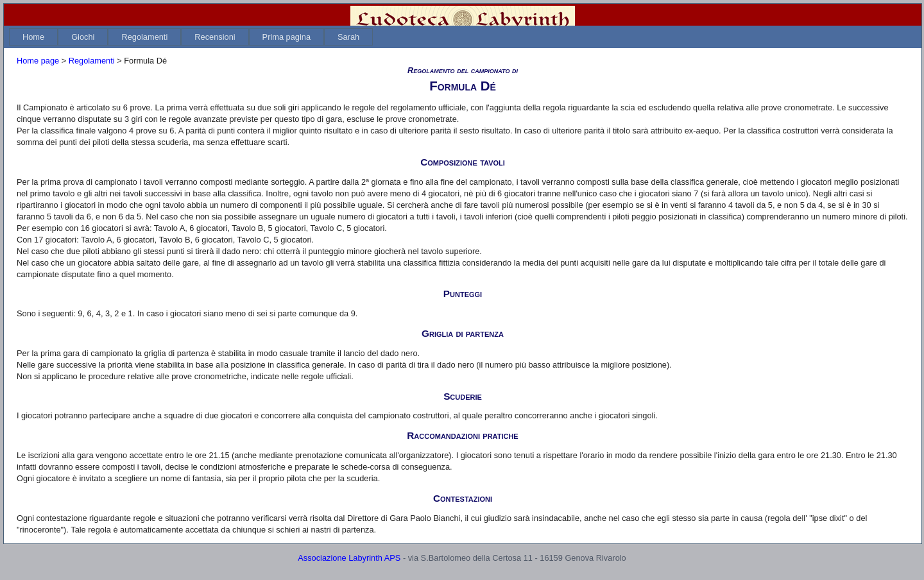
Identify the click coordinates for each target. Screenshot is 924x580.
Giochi (83, 37)
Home (33, 37)
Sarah (348, 37)
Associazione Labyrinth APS (349, 558)
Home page (38, 61)
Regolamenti (144, 37)
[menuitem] (33, 37)
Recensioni (215, 37)
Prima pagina (287, 37)
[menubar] (191, 37)
